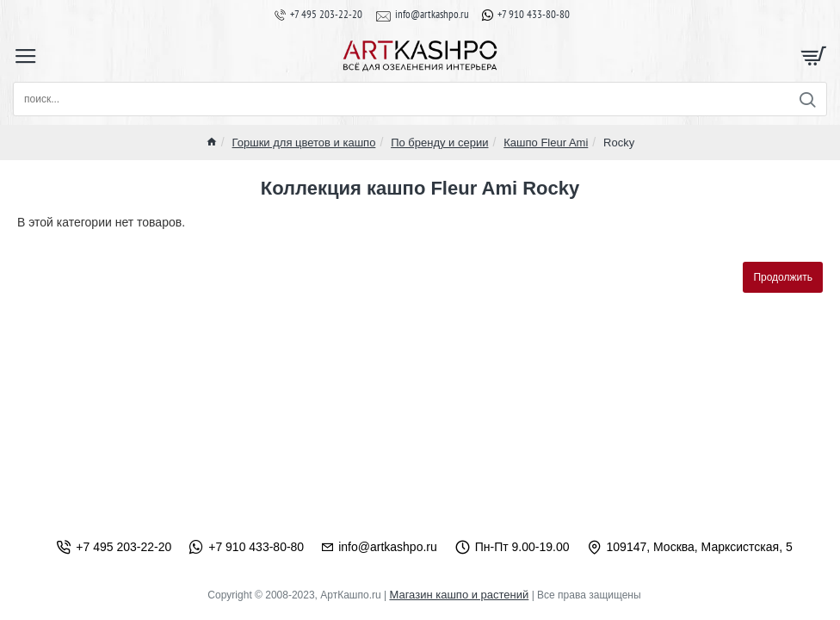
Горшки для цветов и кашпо (304, 143)
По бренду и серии (439, 143)
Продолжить (783, 277)
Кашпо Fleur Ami (546, 143)
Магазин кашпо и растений (459, 595)
